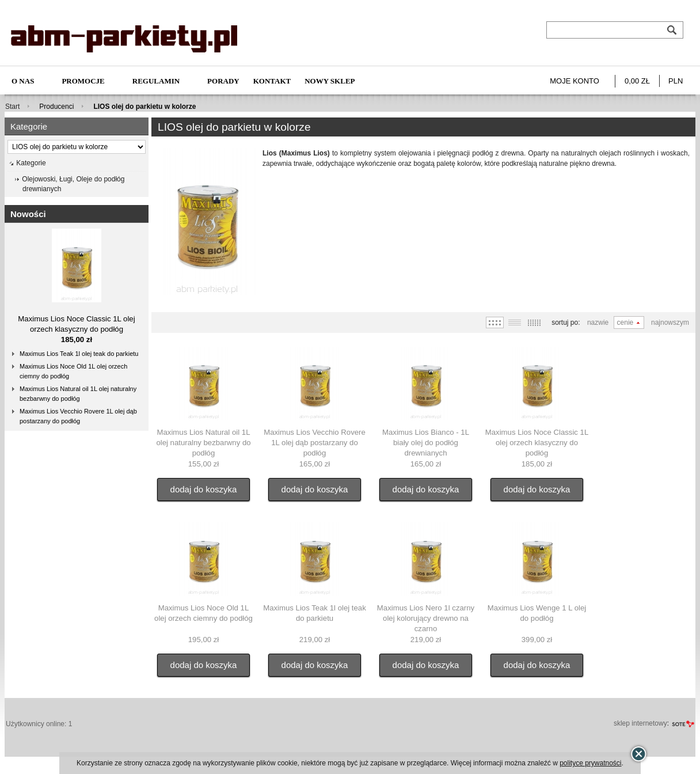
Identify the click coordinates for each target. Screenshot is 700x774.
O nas (23, 81)
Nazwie (598, 322)
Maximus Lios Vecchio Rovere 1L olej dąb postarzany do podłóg (78, 416)
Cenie (625, 322)
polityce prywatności (590, 763)
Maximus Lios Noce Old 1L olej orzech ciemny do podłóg (73, 371)
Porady (223, 81)
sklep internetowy (640, 723)
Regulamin (156, 81)
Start (12, 107)
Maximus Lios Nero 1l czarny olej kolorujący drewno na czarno (426, 618)
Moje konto (575, 81)
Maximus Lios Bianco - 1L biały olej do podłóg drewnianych (426, 443)
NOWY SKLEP (330, 81)
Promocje (83, 81)
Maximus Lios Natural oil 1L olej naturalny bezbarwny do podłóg (78, 394)
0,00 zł (637, 81)
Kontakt (272, 81)
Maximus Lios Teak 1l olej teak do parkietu (79, 354)
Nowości (28, 214)
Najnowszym (670, 322)
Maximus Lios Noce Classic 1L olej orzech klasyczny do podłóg (537, 443)
